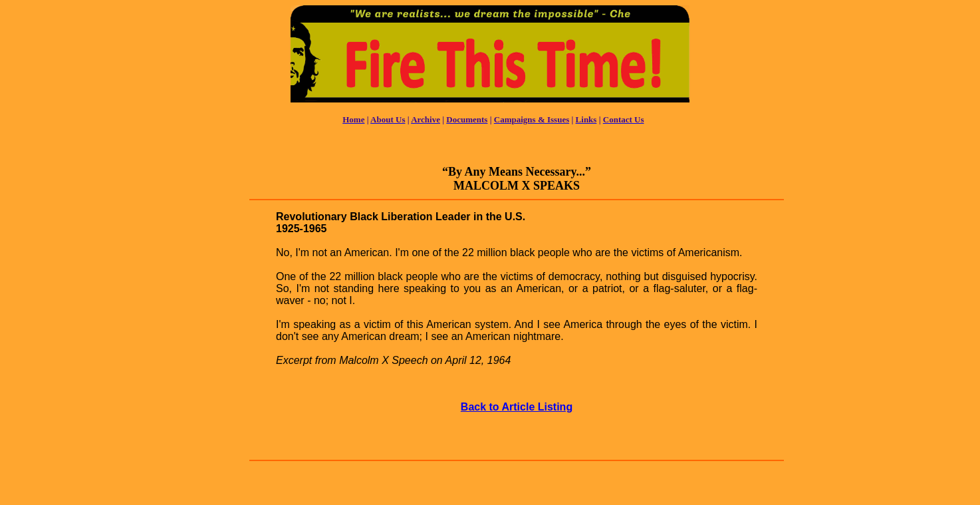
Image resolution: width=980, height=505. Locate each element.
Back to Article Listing (517, 407)
